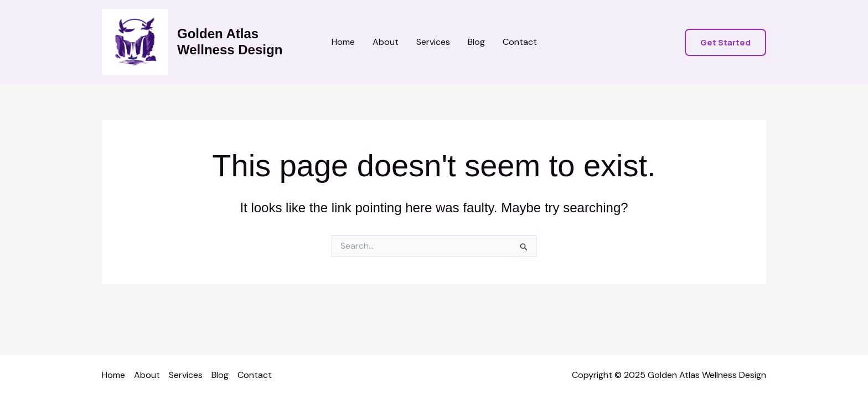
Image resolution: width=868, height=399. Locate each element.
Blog (476, 42)
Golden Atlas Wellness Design (230, 42)
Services (433, 42)
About (386, 42)
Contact (520, 42)
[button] (725, 42)
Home (343, 42)
